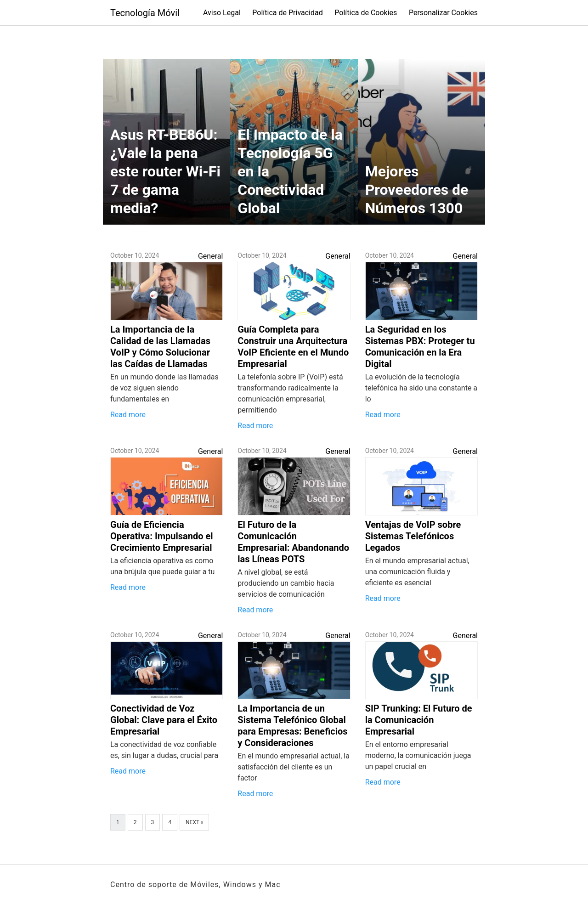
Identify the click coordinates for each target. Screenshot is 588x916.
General (210, 256)
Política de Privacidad (287, 13)
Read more (128, 415)
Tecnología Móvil (145, 13)
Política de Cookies (366, 13)
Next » (194, 822)
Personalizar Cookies (443, 13)
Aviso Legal (222, 13)
